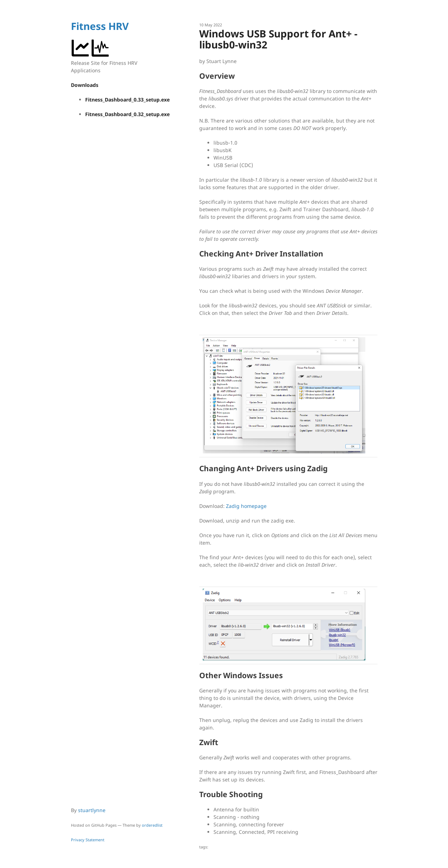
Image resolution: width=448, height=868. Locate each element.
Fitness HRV (100, 26)
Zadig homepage (246, 506)
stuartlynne (92, 810)
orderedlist (152, 825)
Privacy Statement (88, 840)
